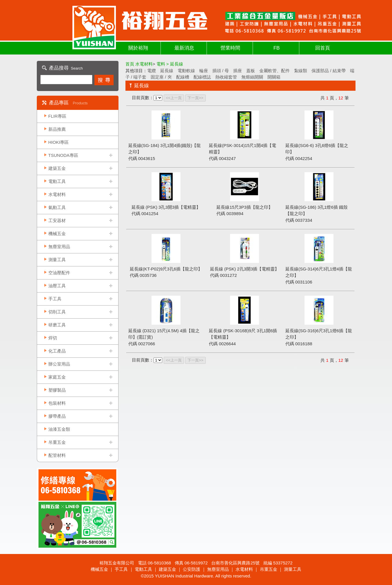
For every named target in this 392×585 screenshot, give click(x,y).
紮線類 (301, 71)
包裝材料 (57, 403)
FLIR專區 (58, 116)
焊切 (53, 338)
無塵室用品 (59, 247)
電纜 (152, 71)
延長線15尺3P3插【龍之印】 (244, 207)
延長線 (167, 71)
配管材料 (57, 455)
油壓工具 (57, 286)
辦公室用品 (59, 364)
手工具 (55, 299)
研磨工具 (57, 325)
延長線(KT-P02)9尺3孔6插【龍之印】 (166, 269)
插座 (238, 71)
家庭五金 (57, 377)
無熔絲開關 (252, 77)
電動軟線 (186, 71)
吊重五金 (57, 442)
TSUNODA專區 (63, 155)
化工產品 (57, 351)
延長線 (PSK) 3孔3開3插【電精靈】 (166, 207)
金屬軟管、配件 (275, 71)
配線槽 (183, 77)
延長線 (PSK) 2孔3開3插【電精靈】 (245, 269)
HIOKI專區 (59, 142)
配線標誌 (202, 77)
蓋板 (251, 71)
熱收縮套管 (226, 77)
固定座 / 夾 (161, 77)
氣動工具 (57, 207)
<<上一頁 (174, 98)
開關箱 (274, 77)
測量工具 (57, 260)
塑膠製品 (57, 390)
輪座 (204, 71)
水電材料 (57, 194)
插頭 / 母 (221, 71)
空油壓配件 (59, 273)
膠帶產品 (57, 416)
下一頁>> (195, 98)
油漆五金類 (59, 429)
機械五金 (57, 234)
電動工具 (57, 181)
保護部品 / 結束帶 (329, 71)
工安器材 (57, 220)
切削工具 (57, 312)
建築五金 (57, 168)
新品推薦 (57, 129)
